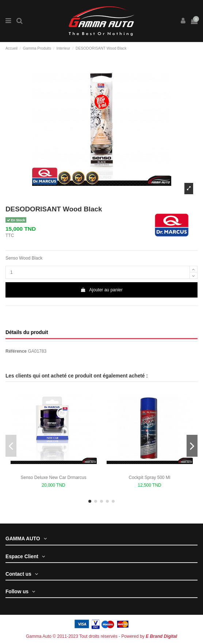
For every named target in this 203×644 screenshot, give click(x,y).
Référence (16, 351)
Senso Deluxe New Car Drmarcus (53, 478)
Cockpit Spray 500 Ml (149, 478)
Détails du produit (27, 332)
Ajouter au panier (101, 290)
